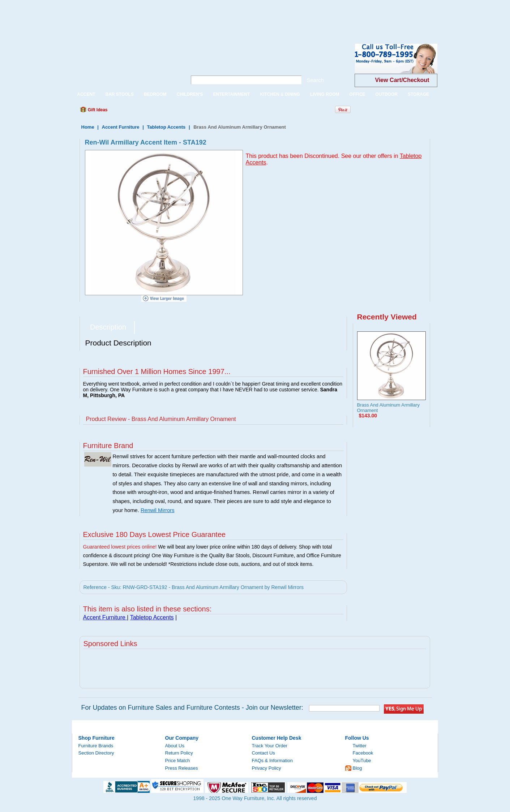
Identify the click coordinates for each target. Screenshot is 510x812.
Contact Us (263, 753)
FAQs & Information (272, 761)
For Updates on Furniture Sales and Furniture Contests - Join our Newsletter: (192, 708)
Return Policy (179, 753)
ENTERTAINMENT (231, 94)
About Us (175, 746)
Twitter (360, 746)
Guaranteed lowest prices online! (120, 547)
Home (88, 127)
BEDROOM (155, 94)
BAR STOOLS (120, 94)
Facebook (363, 753)
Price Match (178, 761)
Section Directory (96, 753)
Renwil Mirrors (158, 510)
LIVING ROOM (325, 94)
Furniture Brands (96, 746)
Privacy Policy (267, 768)
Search (316, 80)
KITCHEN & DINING (280, 94)
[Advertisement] (132, 16)
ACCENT (86, 94)
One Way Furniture (126, 65)
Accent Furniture (121, 127)
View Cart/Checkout (402, 80)
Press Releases (182, 768)
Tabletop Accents (166, 127)
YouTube (362, 761)
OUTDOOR (387, 94)
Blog (357, 768)
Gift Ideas (97, 110)
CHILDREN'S (190, 94)
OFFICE (357, 94)
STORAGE (418, 94)
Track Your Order (270, 746)
